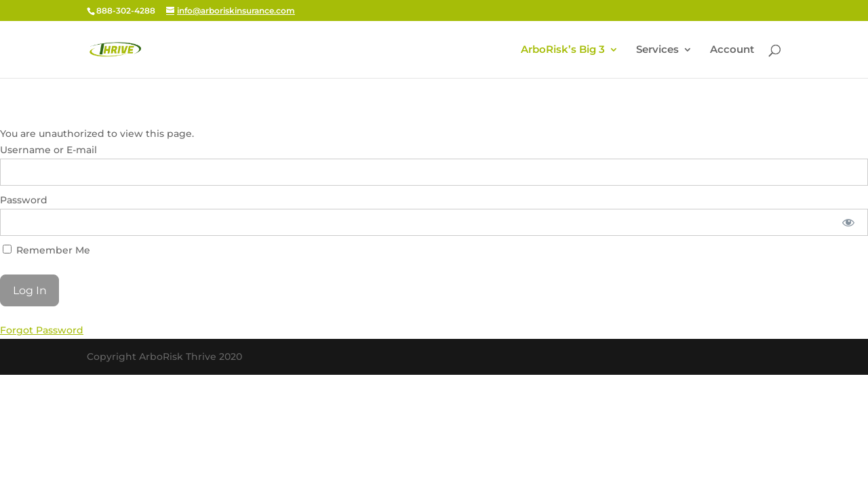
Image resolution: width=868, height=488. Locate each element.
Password (24, 200)
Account (732, 50)
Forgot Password (42, 330)
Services (657, 50)
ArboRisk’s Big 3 (563, 50)
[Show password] (849, 222)
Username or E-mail (48, 150)
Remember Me (46, 250)
